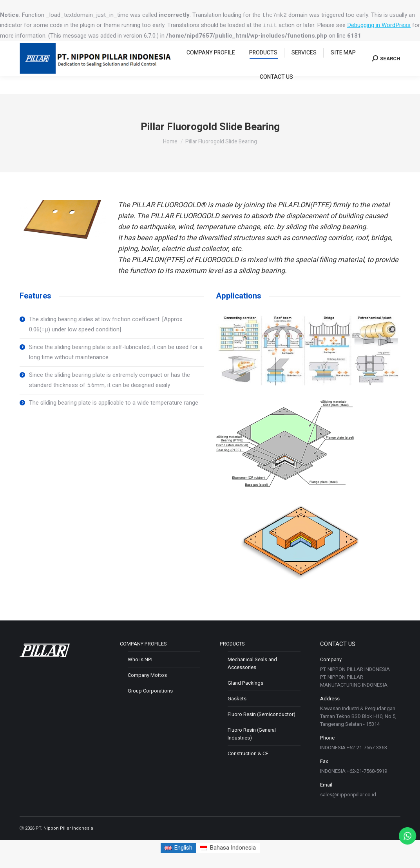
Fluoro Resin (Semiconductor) (262, 714)
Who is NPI (140, 659)
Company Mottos (147, 675)
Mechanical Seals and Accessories (252, 663)
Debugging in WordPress (379, 25)
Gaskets (237, 699)
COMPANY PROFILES (143, 644)
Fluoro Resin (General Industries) (252, 734)
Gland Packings (245, 683)
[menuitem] (211, 71)
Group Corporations (150, 691)
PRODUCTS (232, 644)
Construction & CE (248, 753)
